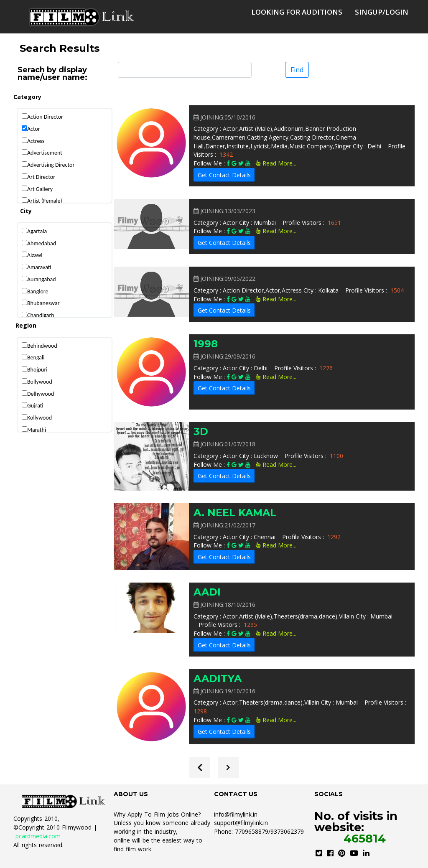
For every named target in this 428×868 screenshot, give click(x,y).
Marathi (37, 430)
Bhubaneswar (43, 303)
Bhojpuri (37, 370)
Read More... (276, 163)
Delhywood (41, 394)
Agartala (37, 231)
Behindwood (42, 346)
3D (201, 431)
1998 (206, 344)
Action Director (45, 117)
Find (297, 70)
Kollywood (39, 418)
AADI (207, 592)
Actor (34, 129)
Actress (36, 141)
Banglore (38, 291)
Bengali (36, 358)
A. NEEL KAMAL (235, 513)
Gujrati (35, 406)
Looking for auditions (297, 12)
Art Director (41, 177)
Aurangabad (42, 279)
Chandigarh (41, 315)
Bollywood (40, 382)
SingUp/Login (382, 12)
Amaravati (39, 267)
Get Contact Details (224, 175)
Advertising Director (51, 165)
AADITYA (218, 678)
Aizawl (35, 255)
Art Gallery (40, 189)
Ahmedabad (42, 243)
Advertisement (45, 153)
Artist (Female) (45, 201)
